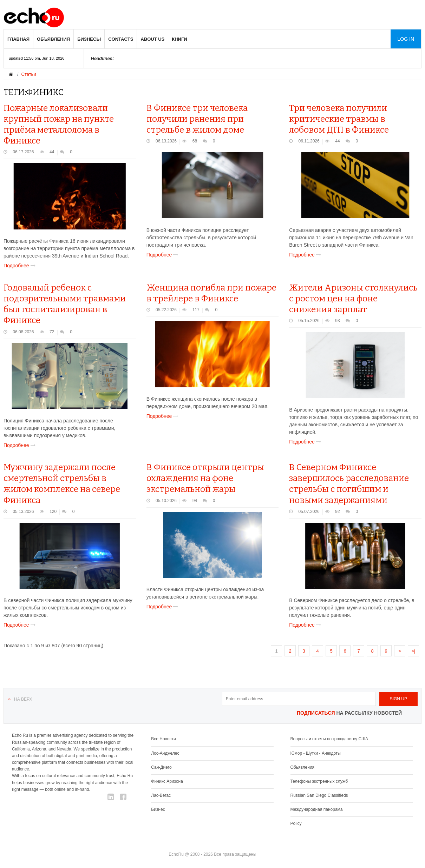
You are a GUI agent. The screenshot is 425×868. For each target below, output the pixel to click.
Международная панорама (317, 809)
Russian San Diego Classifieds (319, 795)
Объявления (53, 39)
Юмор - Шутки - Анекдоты (316, 753)
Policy (296, 823)
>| (414, 651)
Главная (18, 39)
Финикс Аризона (167, 781)
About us (152, 39)
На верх (23, 699)
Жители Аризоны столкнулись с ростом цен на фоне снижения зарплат (353, 299)
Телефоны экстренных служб (319, 781)
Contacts (121, 39)
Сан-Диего (161, 767)
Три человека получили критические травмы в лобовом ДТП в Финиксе (339, 119)
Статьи (29, 74)
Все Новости (163, 739)
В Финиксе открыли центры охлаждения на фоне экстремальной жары (205, 478)
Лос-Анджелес (165, 753)
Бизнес (158, 809)
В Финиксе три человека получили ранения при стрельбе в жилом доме (197, 119)
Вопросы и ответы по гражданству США (329, 739)
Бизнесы (89, 39)
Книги (179, 39)
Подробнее (21, 266)
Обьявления (303, 767)
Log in (406, 39)
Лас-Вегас (161, 795)
